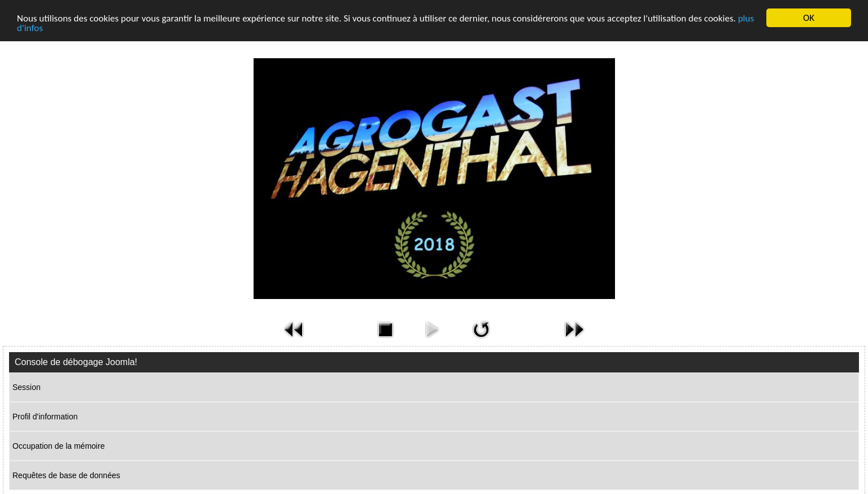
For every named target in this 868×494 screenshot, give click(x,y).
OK (809, 18)
